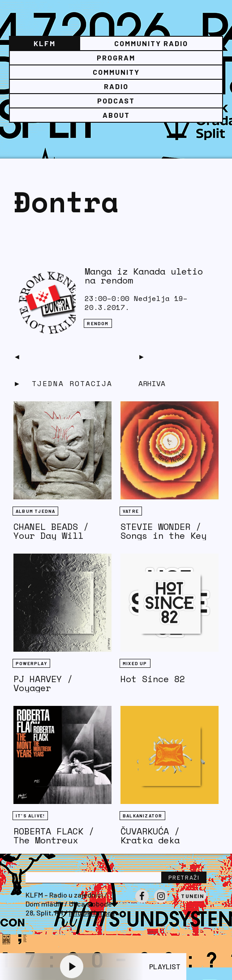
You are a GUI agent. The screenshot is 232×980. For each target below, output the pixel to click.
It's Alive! (30, 816)
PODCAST (116, 101)
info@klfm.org (92, 913)
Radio (116, 86)
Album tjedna (35, 511)
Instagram (161, 903)
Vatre (131, 511)
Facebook (142, 903)
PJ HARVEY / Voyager (43, 683)
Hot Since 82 (153, 679)
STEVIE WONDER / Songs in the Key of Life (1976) (163, 535)
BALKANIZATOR (142, 816)
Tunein (192, 896)
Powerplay (31, 663)
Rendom (98, 323)
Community (116, 72)
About (116, 115)
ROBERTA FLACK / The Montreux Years (54, 840)
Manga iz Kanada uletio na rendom (144, 276)
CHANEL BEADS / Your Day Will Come (51, 535)
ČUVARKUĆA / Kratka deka (150, 836)
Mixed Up (135, 663)
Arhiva (152, 383)
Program (116, 58)
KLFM (45, 43)
